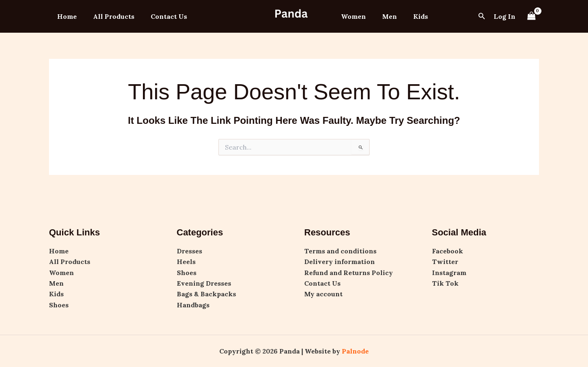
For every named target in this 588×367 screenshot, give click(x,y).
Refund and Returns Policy (349, 273)
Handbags (193, 305)
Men (385, 16)
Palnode (355, 351)
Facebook (448, 251)
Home (65, 16)
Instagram (449, 273)
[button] (482, 16)
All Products (109, 16)
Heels (186, 262)
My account (323, 294)
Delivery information (340, 262)
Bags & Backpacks (206, 294)
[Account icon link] (504, 16)
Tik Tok (445, 283)
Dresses (189, 251)
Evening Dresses (204, 283)
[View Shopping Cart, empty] (531, 16)
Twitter (445, 262)
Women (352, 16)
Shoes (59, 305)
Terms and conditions (340, 251)
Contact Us (161, 16)
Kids (412, 16)
